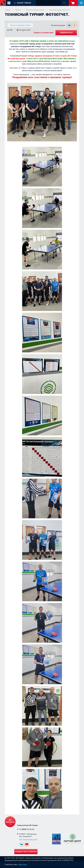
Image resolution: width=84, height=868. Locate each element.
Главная (8, 10)
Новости (18, 10)
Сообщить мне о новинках (26, 852)
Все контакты (10, 821)
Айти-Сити (23, 864)
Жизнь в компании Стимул (35, 10)
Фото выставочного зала (28, 839)
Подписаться (66, 33)
